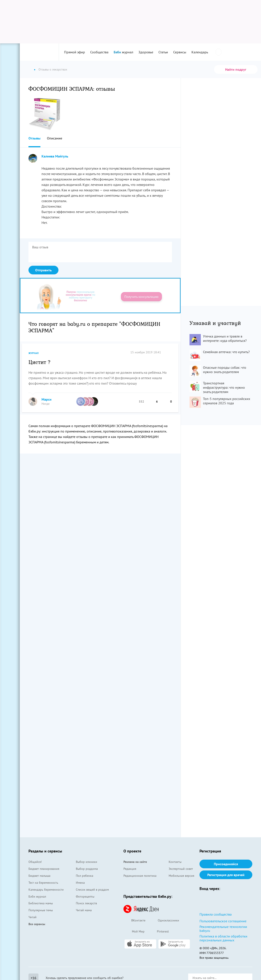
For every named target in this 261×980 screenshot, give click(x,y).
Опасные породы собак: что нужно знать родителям (225, 370)
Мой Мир (134, 932)
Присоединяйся (226, 864)
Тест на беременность (43, 883)
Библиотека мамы (41, 903)
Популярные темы (41, 910)
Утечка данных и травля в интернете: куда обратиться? (225, 338)
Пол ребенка (85, 876)
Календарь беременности (46, 890)
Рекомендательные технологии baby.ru (223, 929)
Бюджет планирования (44, 869)
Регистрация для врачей (226, 875)
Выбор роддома (87, 869)
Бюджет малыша (39, 876)
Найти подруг (236, 69)
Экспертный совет (181, 869)
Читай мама (84, 910)
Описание (55, 138)
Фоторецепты (85, 896)
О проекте (132, 851)
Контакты (175, 862)
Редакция (130, 869)
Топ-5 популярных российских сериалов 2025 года (227, 401)
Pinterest (159, 932)
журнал (123, 52)
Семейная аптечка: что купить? (226, 352)
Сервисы (180, 52)
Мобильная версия (181, 876)
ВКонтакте (134, 921)
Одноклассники (164, 921)
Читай (32, 917)
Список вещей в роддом (92, 890)
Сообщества (99, 52)
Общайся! (35, 862)
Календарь (200, 52)
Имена (80, 883)
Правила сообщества (216, 914)
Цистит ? (40, 362)
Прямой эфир (75, 52)
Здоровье (146, 52)
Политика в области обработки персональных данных (223, 938)
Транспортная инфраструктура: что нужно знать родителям (224, 387)
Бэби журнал (37, 896)
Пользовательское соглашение (223, 921)
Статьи (163, 52)
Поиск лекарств (86, 903)
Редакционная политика (140, 876)
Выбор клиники (86, 862)
